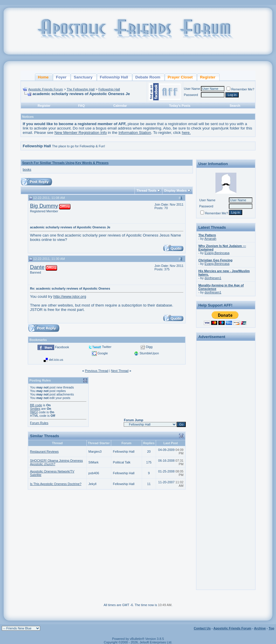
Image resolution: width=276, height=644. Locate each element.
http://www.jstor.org (70, 296)
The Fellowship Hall (81, 89)
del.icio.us (56, 360)
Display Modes (175, 190)
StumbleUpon (149, 353)
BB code (36, 405)
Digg (149, 347)
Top (271, 628)
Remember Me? (240, 89)
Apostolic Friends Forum (46, 89)
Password (191, 95)
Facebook (62, 347)
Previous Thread (97, 371)
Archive (260, 628)
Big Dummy (44, 206)
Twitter (107, 347)
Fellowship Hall (109, 89)
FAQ (81, 106)
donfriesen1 (213, 278)
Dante (37, 267)
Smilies (35, 409)
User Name (192, 89)
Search (235, 106)
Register (44, 106)
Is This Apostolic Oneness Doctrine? (56, 484)
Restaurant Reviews (44, 452)
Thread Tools (146, 190)
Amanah (210, 239)
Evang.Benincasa (217, 253)
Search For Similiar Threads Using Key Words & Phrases (65, 163)
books (27, 169)
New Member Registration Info (81, 133)
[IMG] (34, 412)
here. (186, 133)
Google (103, 353)
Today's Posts (179, 106)
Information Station (135, 133)
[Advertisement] (226, 430)
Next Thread (120, 371)
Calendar (120, 106)
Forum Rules (39, 423)
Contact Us (202, 628)
